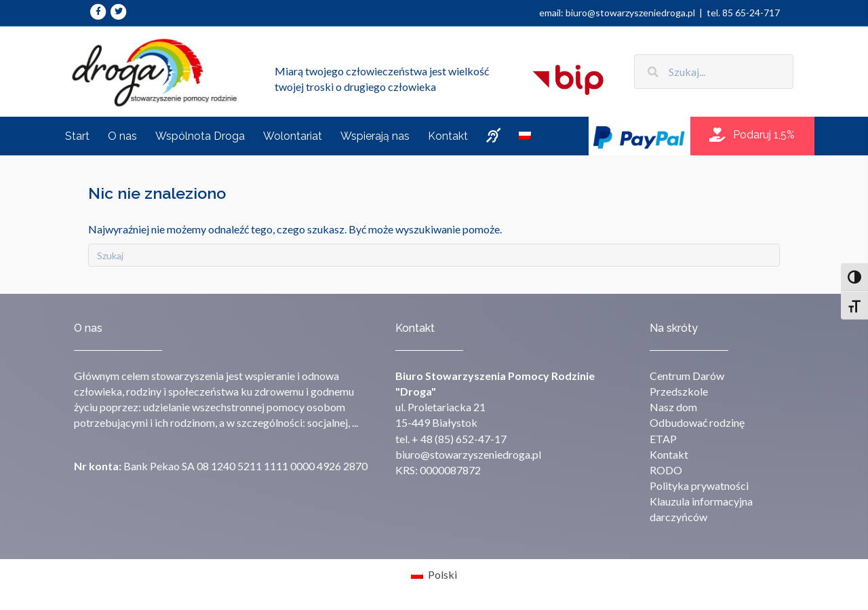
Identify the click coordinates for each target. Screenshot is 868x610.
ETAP (663, 439)
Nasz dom (673, 407)
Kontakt (669, 454)
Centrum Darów (687, 376)
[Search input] (714, 72)
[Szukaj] (434, 255)
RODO (666, 470)
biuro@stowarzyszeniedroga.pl (468, 454)
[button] (752, 135)
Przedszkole (679, 391)
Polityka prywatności (699, 485)
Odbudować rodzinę (697, 422)
